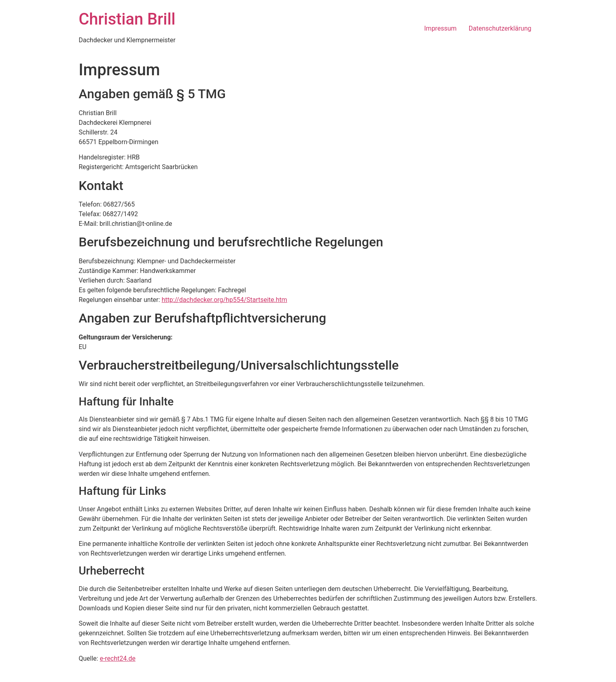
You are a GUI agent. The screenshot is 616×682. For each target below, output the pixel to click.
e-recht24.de (118, 658)
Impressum (440, 28)
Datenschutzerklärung (500, 28)
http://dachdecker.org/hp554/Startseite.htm (225, 300)
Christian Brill (127, 19)
